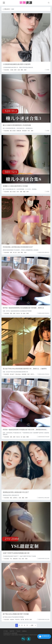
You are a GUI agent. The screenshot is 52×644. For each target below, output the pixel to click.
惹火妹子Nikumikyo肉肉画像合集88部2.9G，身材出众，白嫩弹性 (25, 369)
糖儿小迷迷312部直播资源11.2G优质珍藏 (17, 125)
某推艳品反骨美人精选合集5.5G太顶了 (16, 492)
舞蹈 (22, 70)
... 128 (31, 625)
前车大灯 (33, 374)
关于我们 (6, 631)
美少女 (18, 313)
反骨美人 (15, 498)
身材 (25, 70)
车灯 (29, 131)
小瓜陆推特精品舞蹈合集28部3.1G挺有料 (17, 64)
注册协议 (24, 631)
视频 (24, 192)
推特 (15, 70)
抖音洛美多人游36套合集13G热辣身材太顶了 (18, 247)
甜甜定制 (15, 559)
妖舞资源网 (14, 633)
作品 (20, 559)
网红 (22, 252)
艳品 (11, 498)
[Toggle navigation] (4, 3)
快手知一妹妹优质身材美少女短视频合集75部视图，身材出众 (23, 308)
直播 (21, 192)
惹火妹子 (12, 374)
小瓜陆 (12, 70)
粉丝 (23, 559)
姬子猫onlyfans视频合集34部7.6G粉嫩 (16, 614)
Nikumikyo (18, 374)
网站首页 (6, 9)
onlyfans (12, 619)
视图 (28, 313)
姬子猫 (22, 619)
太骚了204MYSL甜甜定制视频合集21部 (16, 553)
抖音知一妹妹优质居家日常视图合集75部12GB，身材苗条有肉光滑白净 (27, 430)
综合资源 (6, 70)
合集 (19, 70)
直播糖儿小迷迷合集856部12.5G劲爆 (15, 186)
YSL (11, 559)
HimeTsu (17, 619)
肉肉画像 (24, 374)
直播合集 (19, 131)
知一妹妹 (23, 313)
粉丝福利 (24, 131)
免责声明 (12, 631)
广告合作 (18, 631)
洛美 (11, 252)
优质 (11, 313)
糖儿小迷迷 (13, 131)
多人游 (15, 252)
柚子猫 (27, 619)
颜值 (23, 498)
